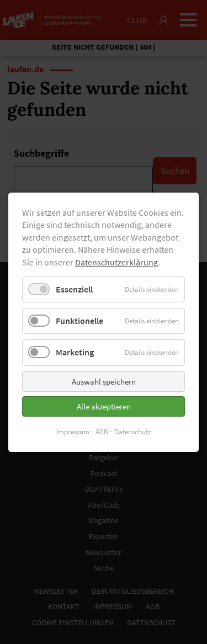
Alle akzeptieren (104, 406)
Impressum (73, 431)
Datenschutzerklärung (116, 262)
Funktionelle (79, 321)
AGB (102, 431)
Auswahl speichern (104, 381)
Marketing (75, 352)
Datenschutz (133, 431)
